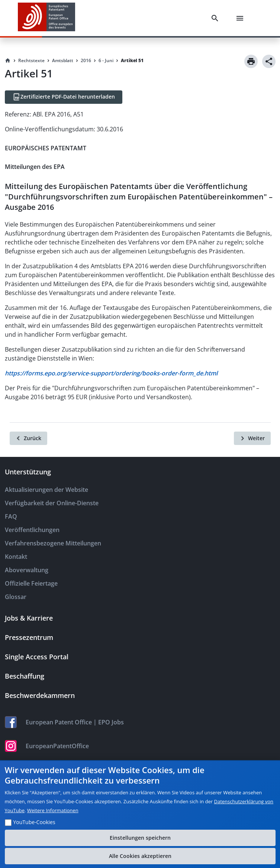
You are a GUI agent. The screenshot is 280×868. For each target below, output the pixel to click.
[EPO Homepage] (46, 18)
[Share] (269, 61)
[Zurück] (28, 438)
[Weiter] (252, 438)
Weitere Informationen (53, 810)
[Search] (216, 18)
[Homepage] (8, 61)
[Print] (251, 61)
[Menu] (241, 18)
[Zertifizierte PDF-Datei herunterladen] (64, 97)
